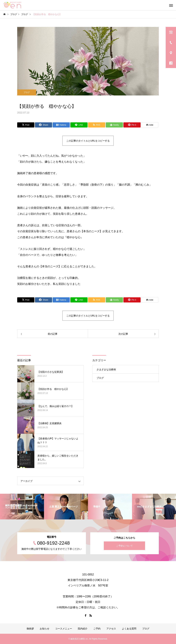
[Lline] (79, 125)
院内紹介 (83, 629)
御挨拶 (30, 629)
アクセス (111, 629)
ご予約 (97, 629)
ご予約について (124, 546)
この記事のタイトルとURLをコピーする (88, 141)
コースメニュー (64, 629)
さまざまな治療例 (106, 369)
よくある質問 (129, 629)
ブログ (27, 92)
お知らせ (45, 629)
